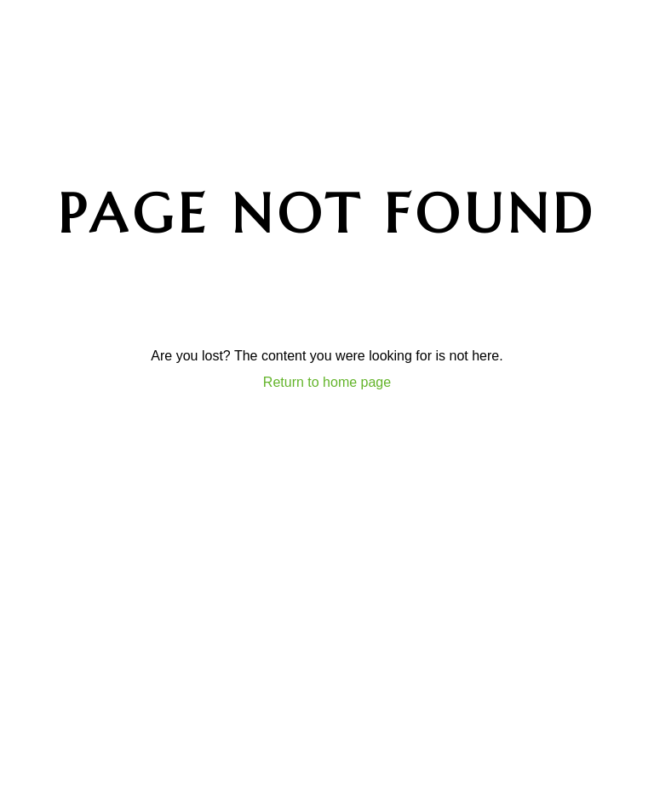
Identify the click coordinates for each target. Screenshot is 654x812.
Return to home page (327, 382)
